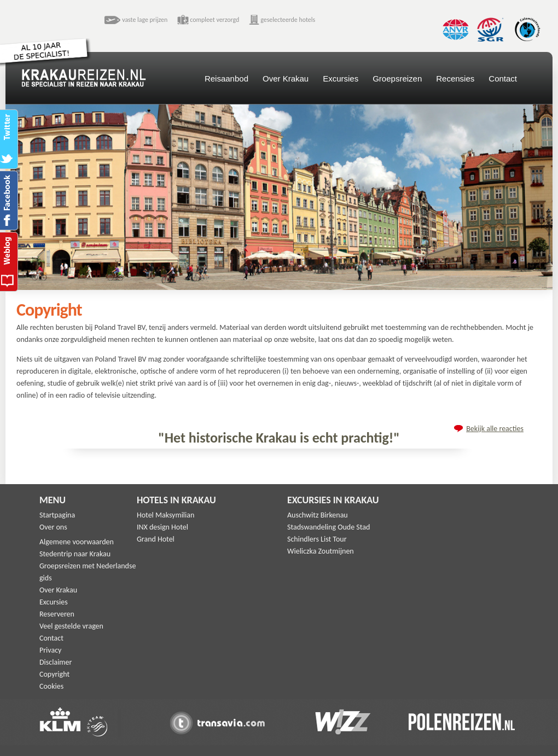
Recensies (455, 78)
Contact (503, 78)
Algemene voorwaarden (77, 542)
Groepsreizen (397, 78)
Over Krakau (286, 78)
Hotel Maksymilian (165, 515)
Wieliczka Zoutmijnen (321, 551)
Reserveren (57, 614)
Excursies (341, 78)
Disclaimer (56, 662)
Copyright (54, 674)
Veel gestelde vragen (71, 626)
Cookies (51, 686)
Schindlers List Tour (317, 539)
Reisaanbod (226, 78)
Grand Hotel (156, 539)
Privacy (50, 650)
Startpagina (57, 515)
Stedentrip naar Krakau (75, 554)
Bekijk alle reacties (495, 429)
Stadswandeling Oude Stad (329, 527)
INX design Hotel (162, 527)
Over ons (53, 527)
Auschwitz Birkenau (318, 515)
